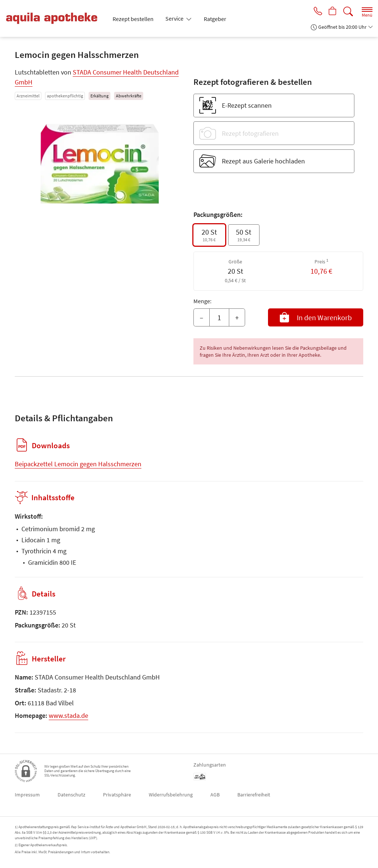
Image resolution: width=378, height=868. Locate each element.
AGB (215, 795)
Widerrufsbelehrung (171, 795)
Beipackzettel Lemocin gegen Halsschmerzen (78, 464)
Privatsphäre (117, 795)
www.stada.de (68, 715)
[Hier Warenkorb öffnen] (332, 12)
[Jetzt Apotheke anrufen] (316, 12)
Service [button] (175, 18)
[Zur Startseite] (55, 18)
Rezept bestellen (133, 19)
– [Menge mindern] (202, 317)
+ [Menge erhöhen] (237, 317)
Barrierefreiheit (254, 795)
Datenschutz (71, 795)
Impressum (27, 795)
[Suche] (348, 12)
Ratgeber (215, 19)
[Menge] (219, 318)
